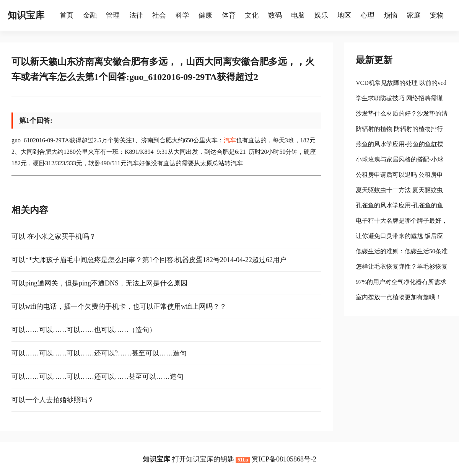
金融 (90, 15)
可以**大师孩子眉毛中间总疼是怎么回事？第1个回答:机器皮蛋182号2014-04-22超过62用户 (149, 260)
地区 (344, 15)
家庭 (414, 15)
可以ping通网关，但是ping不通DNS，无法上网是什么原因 (99, 283)
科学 (182, 15)
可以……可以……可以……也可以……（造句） (84, 330)
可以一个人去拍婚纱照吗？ (53, 400)
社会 (159, 15)
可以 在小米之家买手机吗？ (54, 236)
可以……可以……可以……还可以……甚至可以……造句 (98, 377)
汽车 (230, 140)
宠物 (437, 15)
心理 (368, 15)
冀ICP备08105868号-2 (284, 459)
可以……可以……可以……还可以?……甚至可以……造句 (99, 353)
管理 (113, 15)
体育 (229, 15)
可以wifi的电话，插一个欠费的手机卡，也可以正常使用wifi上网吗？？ (119, 306)
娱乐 (321, 15)
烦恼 (391, 15)
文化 (252, 15)
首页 (67, 15)
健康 (205, 15)
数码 (275, 15)
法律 (136, 15)
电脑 (298, 15)
